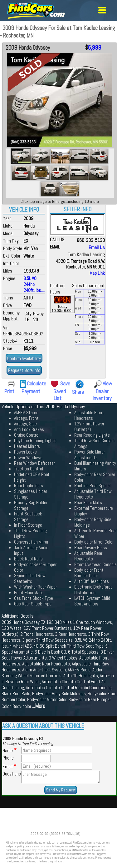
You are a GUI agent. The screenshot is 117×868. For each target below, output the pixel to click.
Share (78, 392)
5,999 (95, 48)
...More (39, 706)
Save (65, 384)
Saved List (60, 395)
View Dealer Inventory (102, 391)
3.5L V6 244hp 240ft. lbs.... (34, 284)
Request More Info (24, 370)
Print (9, 391)
